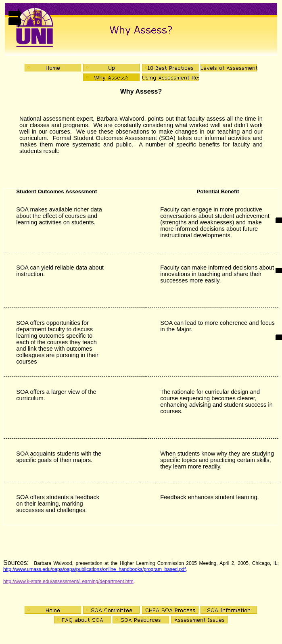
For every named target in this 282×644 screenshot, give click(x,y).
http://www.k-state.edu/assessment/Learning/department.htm (68, 581)
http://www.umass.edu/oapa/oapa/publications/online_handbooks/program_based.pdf (94, 569)
